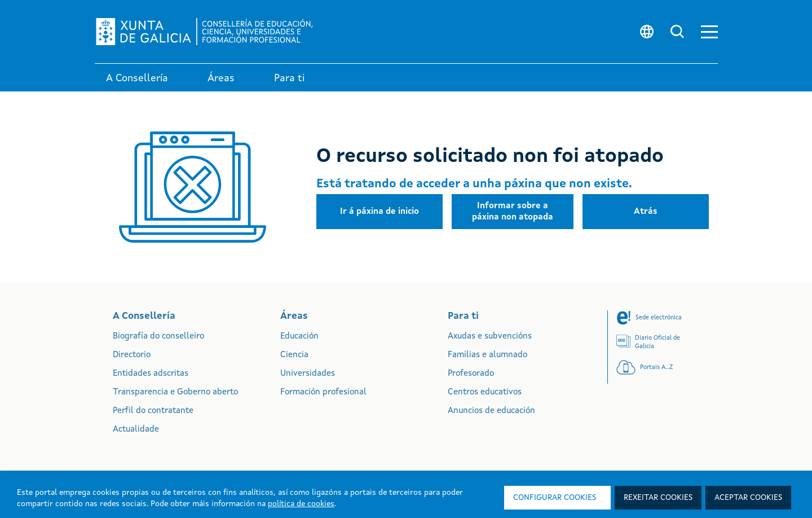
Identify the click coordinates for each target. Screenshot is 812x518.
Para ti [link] (290, 78)
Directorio (132, 355)
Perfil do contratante (153, 411)
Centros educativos (485, 392)
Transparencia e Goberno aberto (175, 392)
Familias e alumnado (487, 355)
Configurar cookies (555, 498)
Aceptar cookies (748, 498)
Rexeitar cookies (658, 498)
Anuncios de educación (491, 411)
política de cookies (301, 504)
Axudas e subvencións (490, 337)
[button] (709, 32)
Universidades (308, 374)
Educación (299, 337)
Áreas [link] (221, 78)
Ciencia (294, 355)
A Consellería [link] (137, 78)
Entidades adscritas (151, 374)
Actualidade (136, 430)
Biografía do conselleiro (158, 337)
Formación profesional (323, 392)
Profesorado (471, 374)
